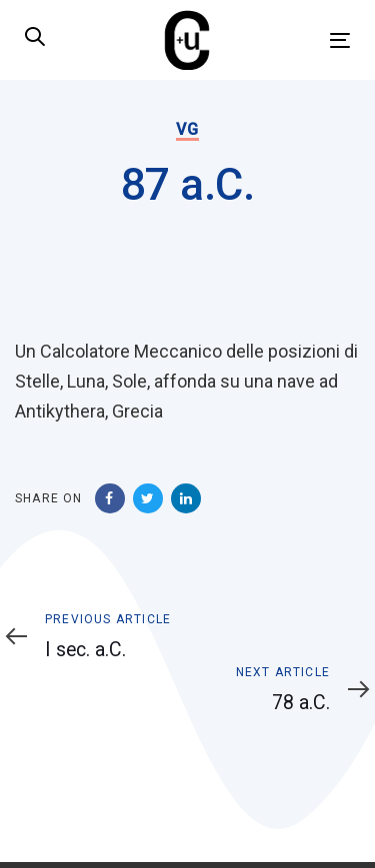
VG (187, 129)
